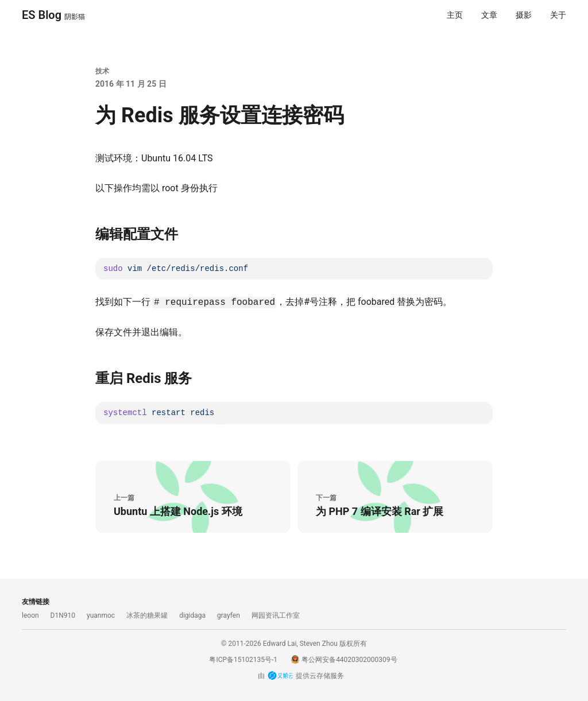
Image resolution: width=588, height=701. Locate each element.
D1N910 (63, 615)
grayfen (229, 615)
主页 (455, 15)
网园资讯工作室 (276, 615)
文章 (489, 15)
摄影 (524, 15)
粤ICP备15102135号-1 (243, 660)
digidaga (192, 615)
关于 (558, 15)
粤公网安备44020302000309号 (344, 659)
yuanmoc (101, 615)
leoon (30, 615)
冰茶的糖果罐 (147, 615)
